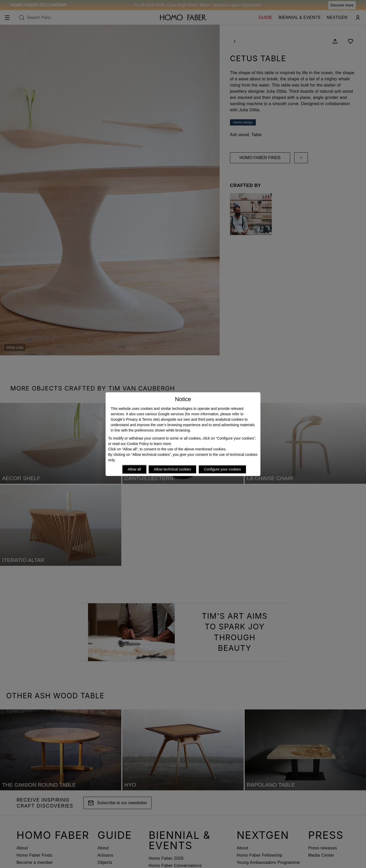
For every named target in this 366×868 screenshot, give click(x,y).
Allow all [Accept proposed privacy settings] (134, 469)
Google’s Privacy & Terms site (135, 419)
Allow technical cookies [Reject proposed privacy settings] (172, 469)
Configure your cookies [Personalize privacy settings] (222, 469)
